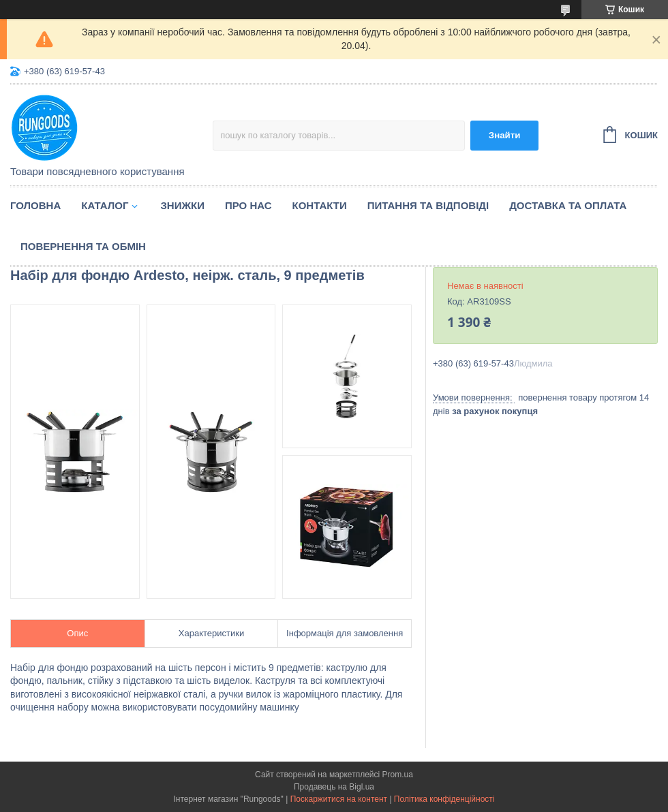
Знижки (182, 205)
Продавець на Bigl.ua (334, 787)
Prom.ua (398, 775)
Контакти (320, 205)
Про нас (248, 205)
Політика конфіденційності (444, 799)
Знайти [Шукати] (505, 135)
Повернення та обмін (83, 246)
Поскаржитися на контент (339, 799)
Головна (35, 205)
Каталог (105, 205)
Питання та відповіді (428, 205)
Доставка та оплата (568, 205)
